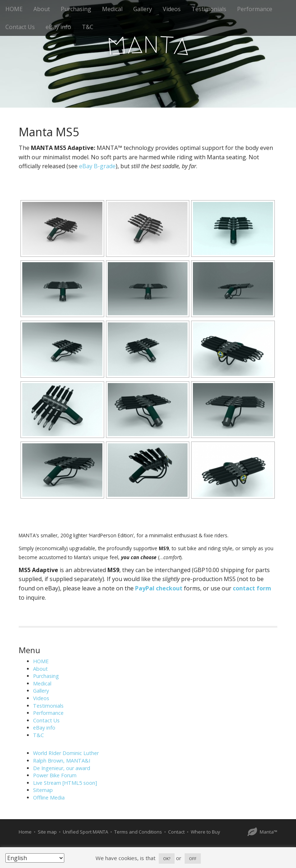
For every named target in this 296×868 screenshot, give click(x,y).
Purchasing (76, 9)
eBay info (58, 27)
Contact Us (20, 27)
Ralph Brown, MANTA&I (62, 761)
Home (25, 832)
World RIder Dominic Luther (66, 753)
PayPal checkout (159, 588)
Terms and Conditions (138, 832)
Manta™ (269, 832)
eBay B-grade (97, 166)
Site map (47, 832)
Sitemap (43, 790)
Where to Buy (205, 832)
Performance (255, 9)
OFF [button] (193, 858)
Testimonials (209, 9)
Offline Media (49, 798)
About (42, 9)
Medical (112, 9)
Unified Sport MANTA (85, 832)
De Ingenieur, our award (62, 768)
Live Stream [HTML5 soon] (65, 783)
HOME (14, 9)
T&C (88, 27)
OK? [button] (167, 858)
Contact (176, 832)
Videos (172, 9)
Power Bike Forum (55, 775)
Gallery (143, 9)
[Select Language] (35, 858)
